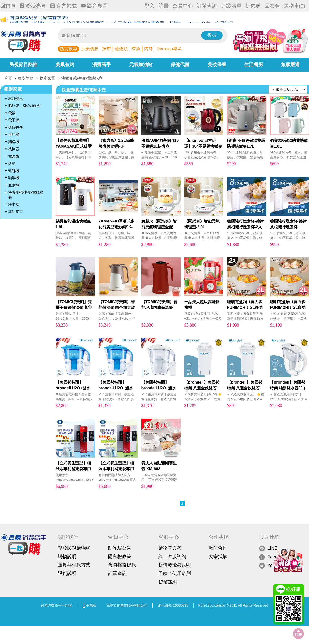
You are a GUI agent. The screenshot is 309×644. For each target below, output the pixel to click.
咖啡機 (14, 178)
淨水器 (14, 204)
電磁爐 (14, 156)
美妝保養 (217, 64)
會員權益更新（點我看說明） (40, 20)
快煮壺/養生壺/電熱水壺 (82, 78)
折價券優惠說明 (175, 565)
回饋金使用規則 (175, 573)
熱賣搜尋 (68, 49)
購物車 (294, 6)
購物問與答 (170, 548)
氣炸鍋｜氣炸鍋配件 (25, 106)
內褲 (148, 49)
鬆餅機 (14, 171)
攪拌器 (14, 149)
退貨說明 (67, 573)
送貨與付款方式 (74, 565)
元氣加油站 (141, 64)
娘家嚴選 (290, 64)
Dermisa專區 (169, 49)
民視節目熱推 (23, 64)
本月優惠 (15, 99)
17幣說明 (168, 582)
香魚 (136, 49)
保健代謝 (180, 64)
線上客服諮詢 (172, 556)
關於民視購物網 (74, 548)
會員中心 (183, 6)
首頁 (8, 78)
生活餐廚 (254, 64)
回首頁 (8, 6)
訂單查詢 (207, 6)
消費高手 (101, 64)
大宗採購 (218, 556)
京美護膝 (90, 49)
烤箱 (12, 163)
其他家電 (15, 212)
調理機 (14, 142)
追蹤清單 (231, 6)
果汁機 (14, 135)
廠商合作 (218, 548)
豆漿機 (14, 185)
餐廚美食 (25, 78)
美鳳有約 (65, 64)
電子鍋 (14, 120)
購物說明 (67, 556)
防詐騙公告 (120, 548)
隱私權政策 (120, 556)
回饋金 (272, 6)
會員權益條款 (122, 565)
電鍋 (12, 113)
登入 (150, 6)
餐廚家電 (47, 78)
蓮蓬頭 (121, 49)
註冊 (164, 6)
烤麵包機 (15, 127)
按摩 (107, 49)
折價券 (253, 6)
